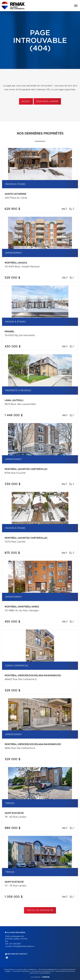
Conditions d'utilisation (65, 971)
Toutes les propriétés (40, 910)
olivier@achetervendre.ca (23, 946)
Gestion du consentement (40, 973)
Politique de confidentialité (42, 971)
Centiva (45, 977)
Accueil (26, 102)
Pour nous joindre (47, 102)
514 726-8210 (15, 944)
